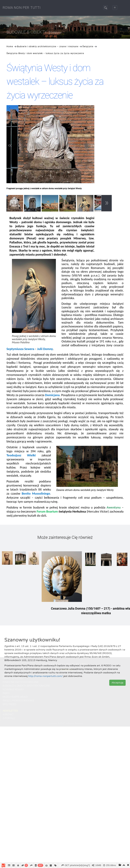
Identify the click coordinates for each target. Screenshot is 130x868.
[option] (15, 204)
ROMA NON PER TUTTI (22, 8)
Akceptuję (117, 683)
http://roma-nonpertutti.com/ (45, 676)
